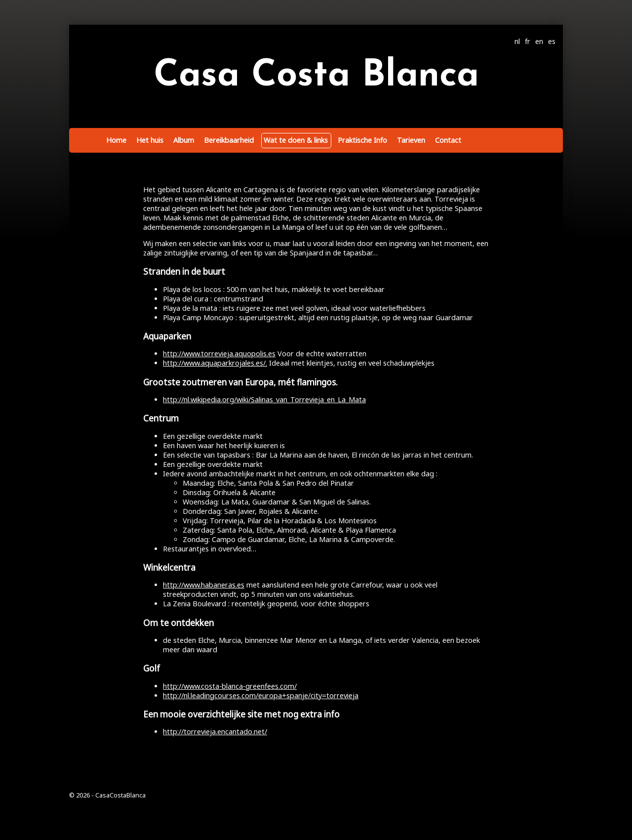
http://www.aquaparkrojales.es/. (215, 363)
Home (116, 140)
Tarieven (411, 140)
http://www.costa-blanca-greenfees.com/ (230, 686)
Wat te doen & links (296, 140)
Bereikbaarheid (229, 140)
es (552, 41)
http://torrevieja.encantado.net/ (215, 732)
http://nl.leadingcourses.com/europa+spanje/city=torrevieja (261, 695)
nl (517, 41)
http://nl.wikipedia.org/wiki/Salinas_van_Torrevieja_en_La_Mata (264, 399)
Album (184, 140)
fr (528, 41)
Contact (448, 140)
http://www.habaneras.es (204, 585)
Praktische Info (362, 140)
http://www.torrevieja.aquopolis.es (219, 354)
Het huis (150, 140)
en (539, 41)
